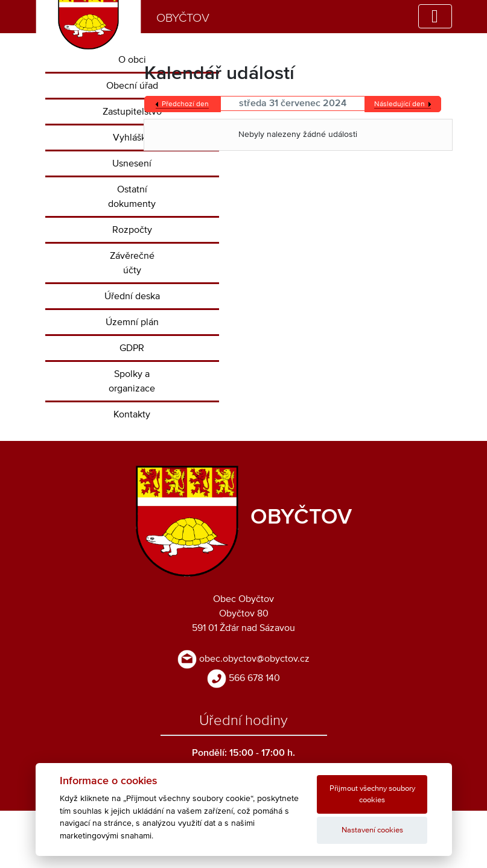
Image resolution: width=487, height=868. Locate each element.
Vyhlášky (132, 138)
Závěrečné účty (132, 263)
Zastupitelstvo (132, 112)
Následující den (399, 104)
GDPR (132, 348)
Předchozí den (185, 104)
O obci (132, 60)
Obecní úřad (132, 86)
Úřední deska (132, 296)
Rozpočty (132, 230)
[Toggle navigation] (435, 16)
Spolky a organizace (132, 381)
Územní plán (132, 322)
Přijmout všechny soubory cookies (372, 794)
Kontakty (132, 414)
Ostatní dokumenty (132, 197)
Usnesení (132, 163)
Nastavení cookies (372, 830)
